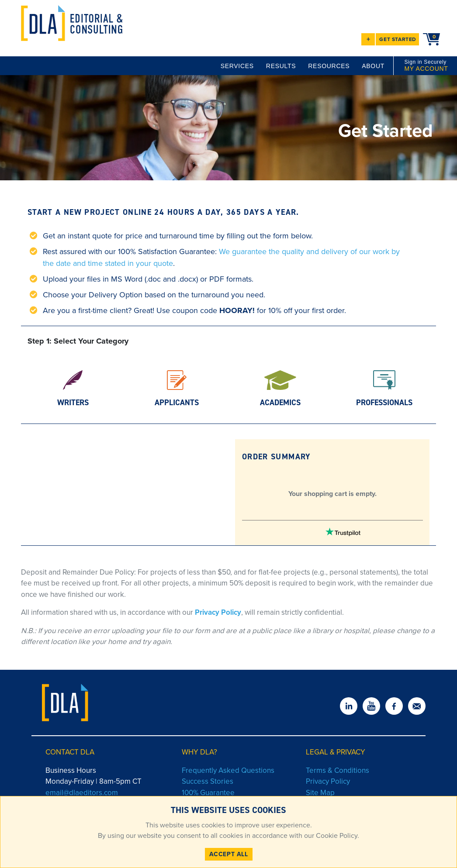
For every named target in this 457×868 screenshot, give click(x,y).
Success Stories (208, 781)
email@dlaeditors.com (82, 793)
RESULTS (281, 66)
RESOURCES (329, 66)
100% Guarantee (208, 793)
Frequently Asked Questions (228, 770)
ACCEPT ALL (229, 854)
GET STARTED (398, 39)
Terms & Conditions (338, 770)
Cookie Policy (336, 835)
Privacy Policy (218, 612)
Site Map (320, 793)
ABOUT (373, 66)
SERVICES (237, 66)
